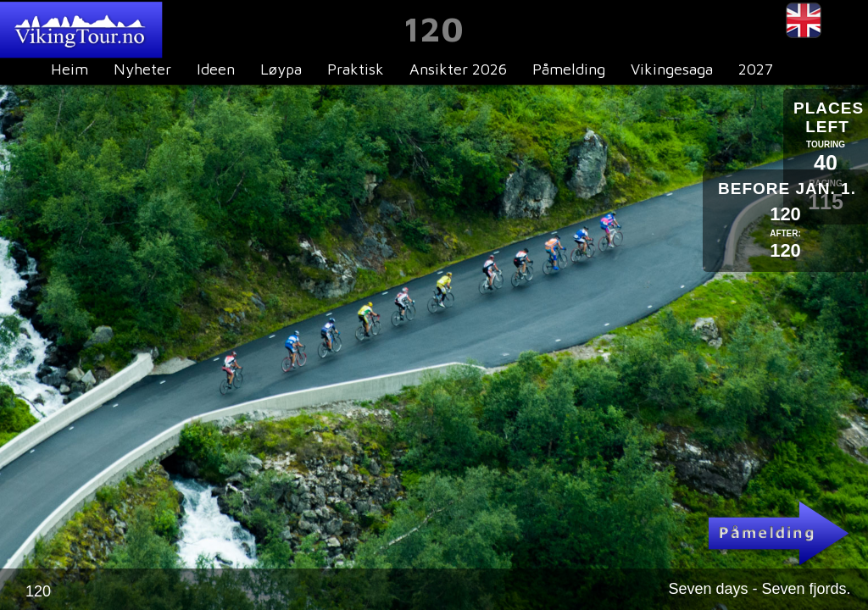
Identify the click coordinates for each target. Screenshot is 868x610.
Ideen (216, 69)
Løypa (281, 69)
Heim (70, 69)
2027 (756, 69)
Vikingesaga (672, 69)
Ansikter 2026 (458, 69)
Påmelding (569, 69)
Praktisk (356, 69)
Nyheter (142, 69)
